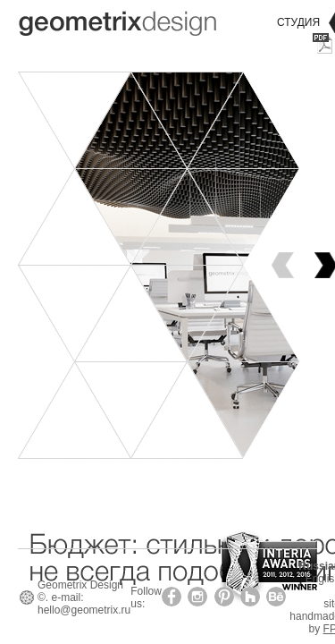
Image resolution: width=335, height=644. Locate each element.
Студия (298, 22)
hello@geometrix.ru (84, 610)
